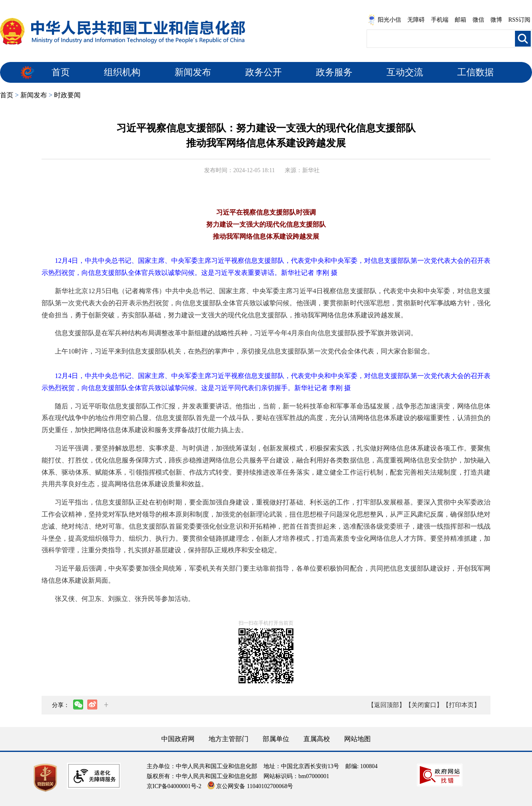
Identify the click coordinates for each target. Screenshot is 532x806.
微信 (478, 20)
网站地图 (357, 739)
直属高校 (317, 739)
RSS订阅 (519, 20)
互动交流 (405, 72)
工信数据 (475, 72)
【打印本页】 (461, 705)
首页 (61, 72)
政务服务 (334, 72)
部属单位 (276, 739)
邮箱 (461, 20)
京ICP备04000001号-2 (174, 786)
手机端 (440, 20)
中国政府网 (178, 739)
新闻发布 (193, 72)
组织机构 (122, 72)
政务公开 (264, 72)
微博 (496, 20)
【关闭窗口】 (424, 705)
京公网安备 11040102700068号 (250, 786)
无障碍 (416, 20)
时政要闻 (67, 95)
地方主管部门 (229, 739)
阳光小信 (384, 20)
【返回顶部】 (387, 705)
